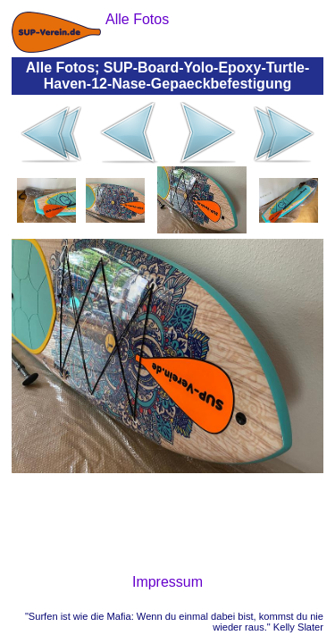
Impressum (167, 582)
